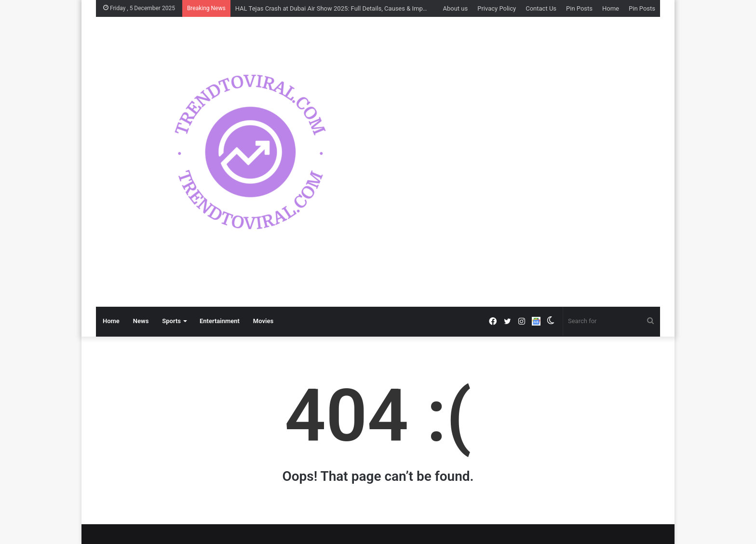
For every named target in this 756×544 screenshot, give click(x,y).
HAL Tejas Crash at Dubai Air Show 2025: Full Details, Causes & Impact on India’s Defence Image (369, 8)
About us (455, 8)
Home (611, 8)
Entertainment (220, 321)
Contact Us (541, 8)
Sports (171, 321)
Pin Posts (579, 8)
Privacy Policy (497, 8)
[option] (376, 152)
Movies (263, 321)
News (141, 321)
